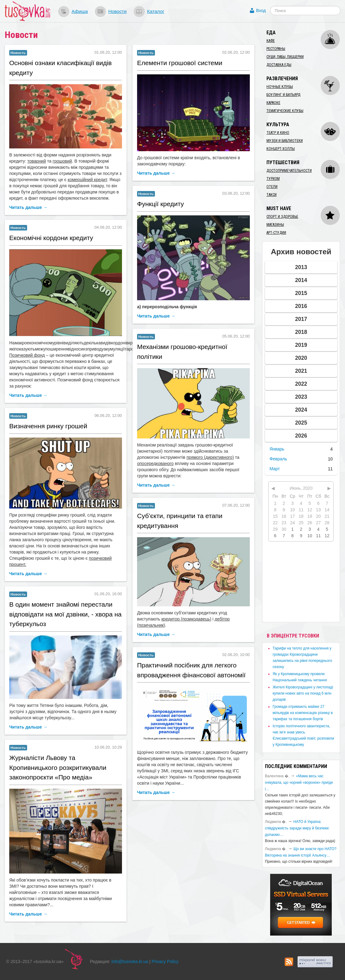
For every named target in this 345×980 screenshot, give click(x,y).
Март (275, 469)
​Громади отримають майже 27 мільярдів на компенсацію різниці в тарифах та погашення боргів (303, 713)
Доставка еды (279, 65)
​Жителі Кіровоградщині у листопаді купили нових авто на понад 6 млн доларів (303, 693)
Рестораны (276, 49)
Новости (117, 11)
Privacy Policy (165, 961)
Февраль (278, 459)
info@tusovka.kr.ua (130, 961)
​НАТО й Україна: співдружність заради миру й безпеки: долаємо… (297, 828)
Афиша (80, 11)
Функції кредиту (160, 204)
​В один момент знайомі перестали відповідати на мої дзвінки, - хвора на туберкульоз (65, 614)
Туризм (273, 179)
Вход (261, 10)
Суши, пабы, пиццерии (285, 57)
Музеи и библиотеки (285, 141)
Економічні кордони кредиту (51, 238)
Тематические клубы (285, 111)
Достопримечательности (289, 171)
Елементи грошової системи (180, 63)
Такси (272, 195)
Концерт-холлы (281, 149)
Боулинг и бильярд (283, 95)
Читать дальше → (28, 207)
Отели (272, 187)
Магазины (275, 225)
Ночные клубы (280, 87)
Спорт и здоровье (282, 217)
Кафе (271, 41)
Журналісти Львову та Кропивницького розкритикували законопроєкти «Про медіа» (58, 767)
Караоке (273, 103)
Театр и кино (278, 133)
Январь (277, 449)
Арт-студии (276, 233)
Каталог (156, 11)
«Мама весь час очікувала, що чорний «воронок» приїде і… (299, 783)
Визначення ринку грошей (48, 426)
